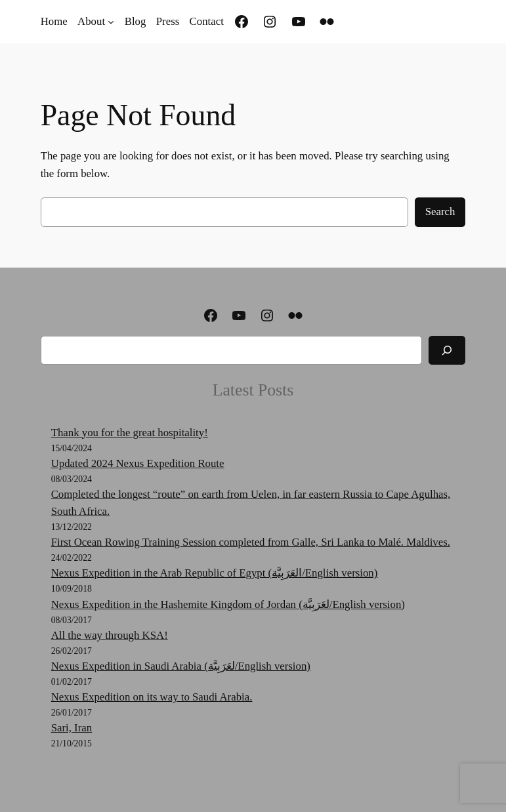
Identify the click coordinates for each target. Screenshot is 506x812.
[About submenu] (111, 22)
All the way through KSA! (110, 635)
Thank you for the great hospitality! (130, 433)
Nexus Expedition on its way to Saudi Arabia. (152, 697)
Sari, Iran (72, 728)
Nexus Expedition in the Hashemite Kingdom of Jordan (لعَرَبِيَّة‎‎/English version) (228, 604)
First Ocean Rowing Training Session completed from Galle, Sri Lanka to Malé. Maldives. (251, 542)
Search (440, 212)
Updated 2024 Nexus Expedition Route (138, 463)
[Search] (447, 350)
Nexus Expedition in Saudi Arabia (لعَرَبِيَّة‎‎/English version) (181, 666)
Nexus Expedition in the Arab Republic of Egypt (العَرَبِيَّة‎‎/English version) (215, 573)
